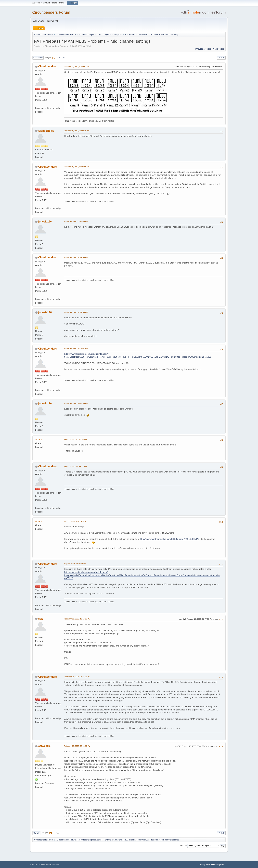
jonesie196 (45, 222)
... (62, 57)
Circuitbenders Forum (51, 12)
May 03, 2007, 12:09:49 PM (75, 521)
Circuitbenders (47, 66)
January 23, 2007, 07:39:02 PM (77, 67)
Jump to (183, 846)
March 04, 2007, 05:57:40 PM (76, 403)
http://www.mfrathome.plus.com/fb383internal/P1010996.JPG (170, 539)
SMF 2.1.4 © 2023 (38, 865)
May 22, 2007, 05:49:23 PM (75, 564)
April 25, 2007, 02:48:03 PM (75, 439)
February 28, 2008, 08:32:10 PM (77, 746)
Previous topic (203, 49)
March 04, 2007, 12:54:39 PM (76, 221)
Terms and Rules (212, 865)
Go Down (38, 58)
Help (202, 865)
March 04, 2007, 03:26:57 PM (76, 349)
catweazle (44, 746)
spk (40, 619)
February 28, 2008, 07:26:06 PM (77, 677)
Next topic (218, 49)
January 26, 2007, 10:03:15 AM (77, 131)
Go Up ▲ (224, 865)
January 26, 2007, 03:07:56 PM (77, 167)
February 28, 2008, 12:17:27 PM (77, 619)
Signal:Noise (46, 131)
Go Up (36, 833)
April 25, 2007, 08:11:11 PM (75, 466)
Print (221, 58)
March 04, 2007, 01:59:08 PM (76, 257)
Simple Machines (52, 865)
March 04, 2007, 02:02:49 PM (76, 312)
